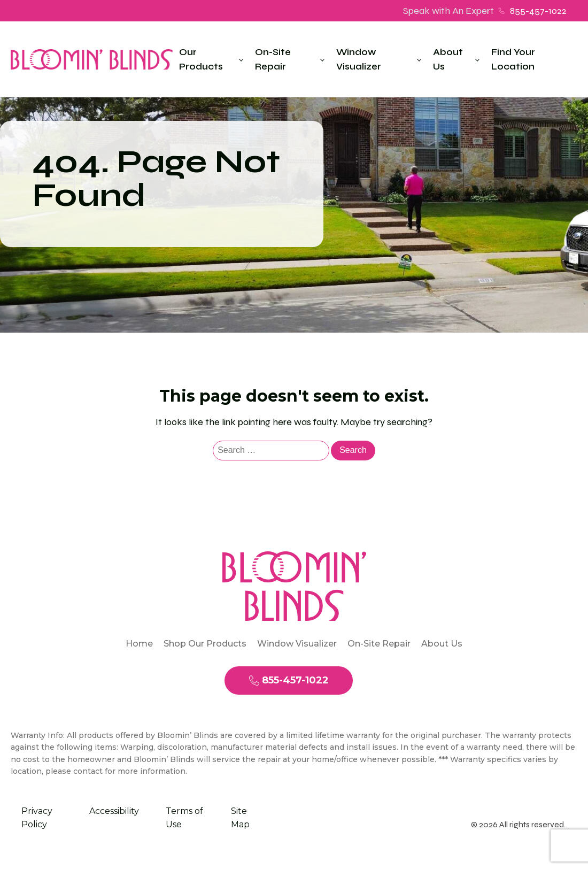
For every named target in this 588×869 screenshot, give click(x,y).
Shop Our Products (205, 644)
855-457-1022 (538, 11)
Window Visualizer (359, 59)
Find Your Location (513, 59)
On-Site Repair (273, 59)
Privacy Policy (37, 818)
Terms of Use (184, 818)
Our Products (201, 59)
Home (139, 644)
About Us (448, 59)
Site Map (240, 818)
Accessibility (114, 811)
